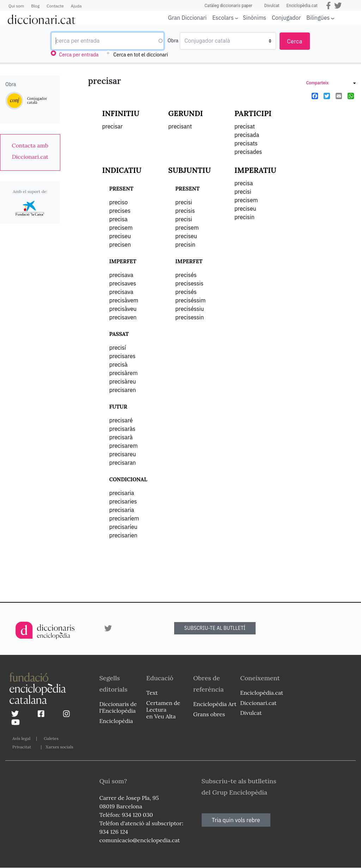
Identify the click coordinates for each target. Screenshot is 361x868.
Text (152, 693)
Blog (35, 6)
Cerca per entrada (79, 55)
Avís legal (21, 738)
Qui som (16, 6)
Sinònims (255, 18)
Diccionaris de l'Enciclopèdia (118, 707)
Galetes (51, 738)
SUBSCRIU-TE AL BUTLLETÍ (215, 628)
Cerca (295, 41)
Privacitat (22, 747)
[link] (30, 151)
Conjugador (286, 18)
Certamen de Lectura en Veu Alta (163, 710)
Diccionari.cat (258, 703)
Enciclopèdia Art (215, 704)
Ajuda (76, 6)
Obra (173, 41)
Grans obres (209, 714)
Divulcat (272, 6)
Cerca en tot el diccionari (141, 55)
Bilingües (318, 17)
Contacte (55, 6)
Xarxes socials (59, 747)
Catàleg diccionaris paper (228, 6)
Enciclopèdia (116, 721)
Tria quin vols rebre (236, 820)
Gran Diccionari (188, 18)
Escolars (223, 17)
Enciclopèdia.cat (302, 6)
